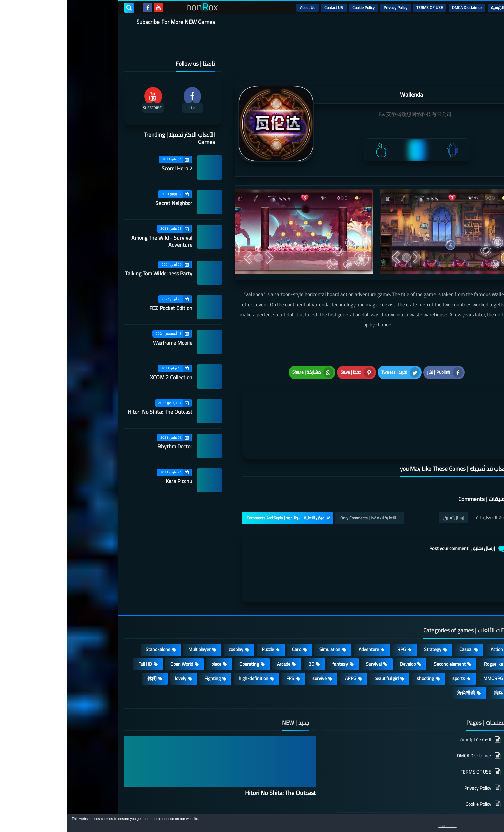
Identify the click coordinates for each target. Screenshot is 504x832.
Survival (307, 616)
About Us (241, 8)
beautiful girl (320, 631)
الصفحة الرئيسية (409, 692)
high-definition (187, 631)
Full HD (78, 616)
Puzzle (201, 602)
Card (230, 602)
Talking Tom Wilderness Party (92, 273)
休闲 (85, 631)
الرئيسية (430, 8)
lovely (114, 631)
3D (245, 616)
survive (253, 631)
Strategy (366, 602)
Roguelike (427, 616)
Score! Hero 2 (110, 168)
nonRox (396, 811)
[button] (478, 825)
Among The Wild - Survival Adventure (95, 241)
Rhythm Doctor (108, 446)
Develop (341, 616)
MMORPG (426, 631)
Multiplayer (133, 602)
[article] (245, 391)
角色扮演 (399, 645)
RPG (335, 602)
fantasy (273, 616)
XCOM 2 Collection (104, 377)
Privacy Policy (329, 8)
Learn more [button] (439, 827)
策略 (431, 645)
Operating (182, 616)
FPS (223, 631)
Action (430, 602)
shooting (359, 631)
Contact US (267, 8)
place (149, 616)
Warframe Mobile (106, 343)
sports (392, 631)
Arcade (217, 616)
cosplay (169, 602)
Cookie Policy (297, 8)
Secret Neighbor (107, 203)
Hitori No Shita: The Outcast (93, 412)
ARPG (284, 631)
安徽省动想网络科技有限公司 (352, 114)
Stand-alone (91, 602)
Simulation (263, 602)
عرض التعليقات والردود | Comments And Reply (219, 470)
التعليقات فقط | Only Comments (301, 470)
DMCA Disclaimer (400, 8)
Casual (399, 602)
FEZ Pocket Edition (104, 308)
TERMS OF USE (363, 8)
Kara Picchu (112, 481)
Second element (383, 616)
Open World (115, 616)
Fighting (146, 631)
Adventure (302, 602)
